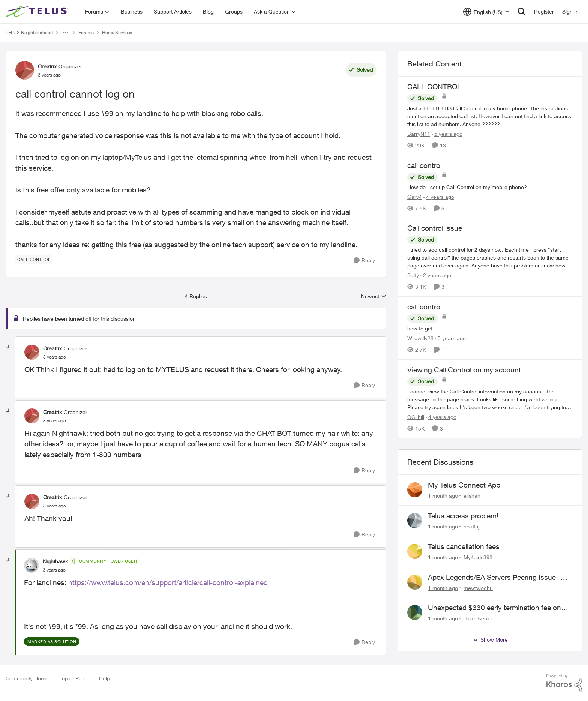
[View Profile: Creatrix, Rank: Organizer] (25, 70)
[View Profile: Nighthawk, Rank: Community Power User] (31, 565)
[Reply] (364, 260)
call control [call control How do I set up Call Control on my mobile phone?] (424, 165)
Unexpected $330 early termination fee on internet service (494, 608)
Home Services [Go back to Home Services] (117, 32)
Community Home (27, 678)
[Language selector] (486, 12)
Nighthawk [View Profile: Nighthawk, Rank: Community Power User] (55, 561)
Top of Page (74, 678)
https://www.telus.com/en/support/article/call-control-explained (168, 582)
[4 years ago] (439, 196)
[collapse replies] (8, 347)
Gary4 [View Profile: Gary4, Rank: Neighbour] (415, 196)
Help (104, 678)
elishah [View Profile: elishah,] (472, 496)
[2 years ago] (436, 275)
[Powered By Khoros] (564, 683)
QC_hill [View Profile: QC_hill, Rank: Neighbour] (416, 417)
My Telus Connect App (464, 485)
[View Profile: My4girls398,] (415, 551)
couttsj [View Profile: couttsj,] (471, 526)
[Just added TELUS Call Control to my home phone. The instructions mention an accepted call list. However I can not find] (490, 116)
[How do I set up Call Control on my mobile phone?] (490, 187)
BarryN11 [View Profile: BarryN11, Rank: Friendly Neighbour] (419, 134)
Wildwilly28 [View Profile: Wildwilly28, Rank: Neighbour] (420, 338)
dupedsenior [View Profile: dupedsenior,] (478, 618)
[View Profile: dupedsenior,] (415, 612)
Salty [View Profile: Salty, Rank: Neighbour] (413, 275)
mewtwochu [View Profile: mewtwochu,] (478, 588)
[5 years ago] (447, 134)
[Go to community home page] (38, 12)
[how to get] (490, 328)
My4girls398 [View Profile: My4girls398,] (478, 557)
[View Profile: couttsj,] (415, 521)
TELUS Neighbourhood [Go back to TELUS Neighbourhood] (29, 32)
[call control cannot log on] (55, 357)
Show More (490, 640)
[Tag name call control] (34, 260)
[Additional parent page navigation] (66, 33)
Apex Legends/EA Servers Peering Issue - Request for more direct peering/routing (494, 578)
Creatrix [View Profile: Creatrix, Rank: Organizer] (47, 66)
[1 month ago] (443, 496)
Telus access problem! (463, 516)
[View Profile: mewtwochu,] (415, 582)
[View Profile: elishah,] (415, 490)
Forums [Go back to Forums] (86, 32)
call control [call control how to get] (424, 307)
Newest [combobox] (374, 296)
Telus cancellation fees (464, 546)
